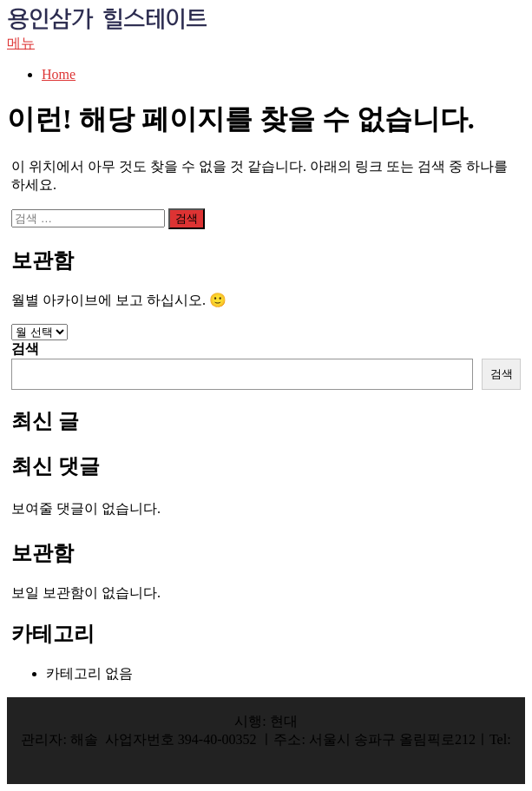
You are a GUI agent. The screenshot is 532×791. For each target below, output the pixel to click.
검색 (25, 349)
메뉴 (21, 43)
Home (59, 74)
